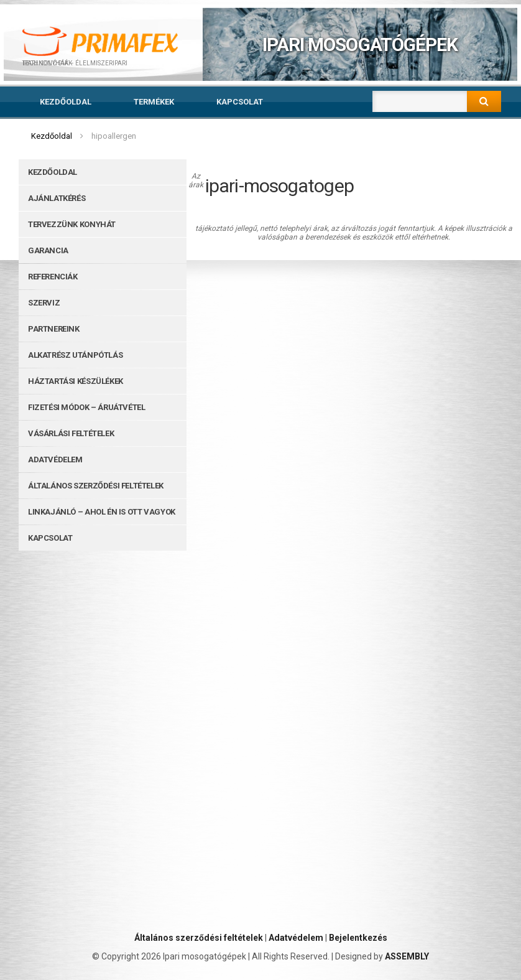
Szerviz (44, 303)
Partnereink (54, 329)
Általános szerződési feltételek (96, 486)
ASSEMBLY (407, 956)
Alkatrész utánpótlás (75, 355)
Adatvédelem (55, 460)
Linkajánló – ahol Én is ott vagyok (102, 512)
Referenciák (53, 277)
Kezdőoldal (66, 102)
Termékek (154, 102)
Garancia (48, 250)
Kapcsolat (240, 102)
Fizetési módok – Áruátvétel (86, 407)
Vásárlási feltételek (71, 433)
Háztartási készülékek (76, 381)
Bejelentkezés (358, 938)
